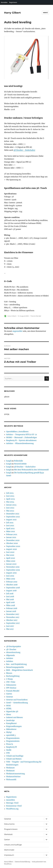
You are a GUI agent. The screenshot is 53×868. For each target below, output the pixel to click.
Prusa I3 (10, 744)
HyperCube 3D (12, 711)
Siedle (9, 750)
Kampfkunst (11, 723)
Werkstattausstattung (16, 774)
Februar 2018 (12, 608)
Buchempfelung (13, 676)
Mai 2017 (10, 629)
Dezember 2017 (13, 614)
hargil (9, 461)
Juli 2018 (10, 594)
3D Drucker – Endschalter (24, 150)
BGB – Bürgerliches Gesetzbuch (20, 670)
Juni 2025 (10, 496)
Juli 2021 (10, 523)
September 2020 (13, 546)
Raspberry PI (12, 747)
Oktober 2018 (12, 585)
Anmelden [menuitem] (4, 2)
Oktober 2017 (12, 620)
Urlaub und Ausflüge (15, 756)
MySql (9, 732)
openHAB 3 (11, 735)
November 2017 (13, 617)
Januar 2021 (11, 537)
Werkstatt (10, 768)
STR (8, 753)
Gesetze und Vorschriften (17, 700)
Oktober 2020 (12, 543)
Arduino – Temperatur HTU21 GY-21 (22, 434)
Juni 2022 (10, 508)
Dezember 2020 (13, 540)
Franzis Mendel (36, 316)
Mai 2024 (10, 502)
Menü (45, 13)
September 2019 (13, 570)
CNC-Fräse (11, 682)
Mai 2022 (10, 511)
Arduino (10, 658)
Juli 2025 (10, 493)
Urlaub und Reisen (14, 759)
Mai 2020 (10, 555)
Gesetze (10, 697)
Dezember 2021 (13, 514)
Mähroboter (11, 729)
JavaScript (10, 720)
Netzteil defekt (20, 464)
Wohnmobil (11, 779)
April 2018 (10, 602)
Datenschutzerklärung (22, 862)
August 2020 (12, 549)
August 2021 (11, 520)
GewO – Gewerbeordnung (17, 703)
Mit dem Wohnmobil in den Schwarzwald (31, 470)
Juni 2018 (10, 596)
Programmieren (13, 738)
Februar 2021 (12, 534)
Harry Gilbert (12, 13)
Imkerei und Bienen (15, 717)
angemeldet (17, 331)
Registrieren (11, 797)
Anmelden (11, 800)
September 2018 (13, 588)
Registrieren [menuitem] (13, 2)
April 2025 (11, 499)
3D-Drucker (11, 649)
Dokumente (11, 685)
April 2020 (11, 558)
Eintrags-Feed (12, 803)
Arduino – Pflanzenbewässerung (20, 443)
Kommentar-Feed (14, 806)
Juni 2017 (10, 626)
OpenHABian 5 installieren (17, 432)
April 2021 (10, 528)
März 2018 (11, 605)
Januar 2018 (11, 611)
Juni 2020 (10, 552)
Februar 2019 (12, 582)
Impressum (9, 855)
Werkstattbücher (13, 777)
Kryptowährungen (14, 726)
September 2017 (13, 623)
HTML (9, 709)
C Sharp (9, 679)
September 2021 (13, 517)
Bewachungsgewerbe (15, 667)
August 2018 (11, 591)
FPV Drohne (11, 688)
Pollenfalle (18, 461)
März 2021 (11, 531)
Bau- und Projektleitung (16, 664)
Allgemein (11, 655)
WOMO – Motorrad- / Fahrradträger (22, 437)
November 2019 (13, 567)
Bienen (9, 673)
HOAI (8, 706)
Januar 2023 (11, 505)
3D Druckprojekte (14, 646)
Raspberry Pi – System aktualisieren (21, 440)
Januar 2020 (11, 564)
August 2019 (11, 573)
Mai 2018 (10, 599)
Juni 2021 (10, 526)
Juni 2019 (10, 576)
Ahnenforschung (13, 652)
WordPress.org (12, 809)
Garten (9, 694)
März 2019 (11, 579)
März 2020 (11, 561)
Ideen (9, 714)
